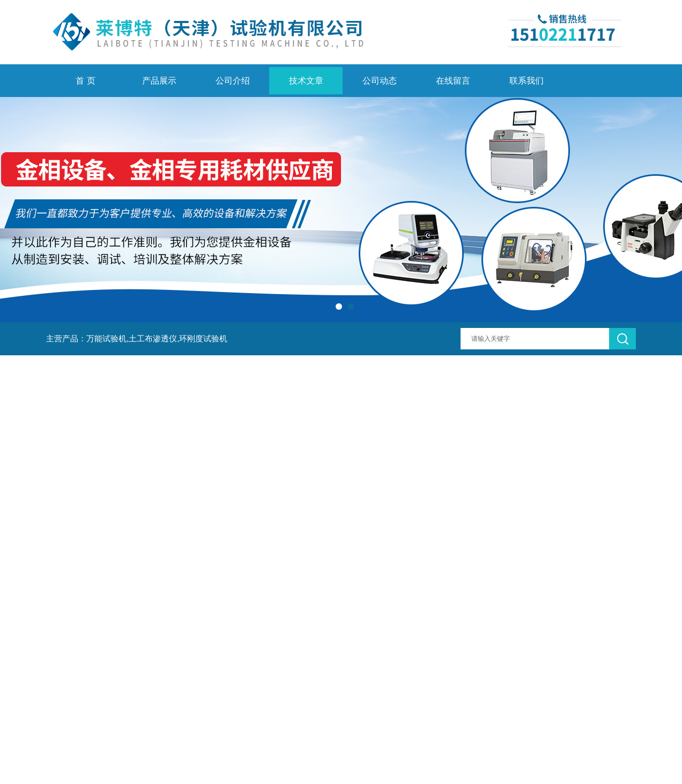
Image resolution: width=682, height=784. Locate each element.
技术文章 (306, 81)
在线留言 (453, 81)
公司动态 (380, 81)
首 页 (85, 81)
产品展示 (159, 81)
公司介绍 (233, 81)
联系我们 (527, 81)
